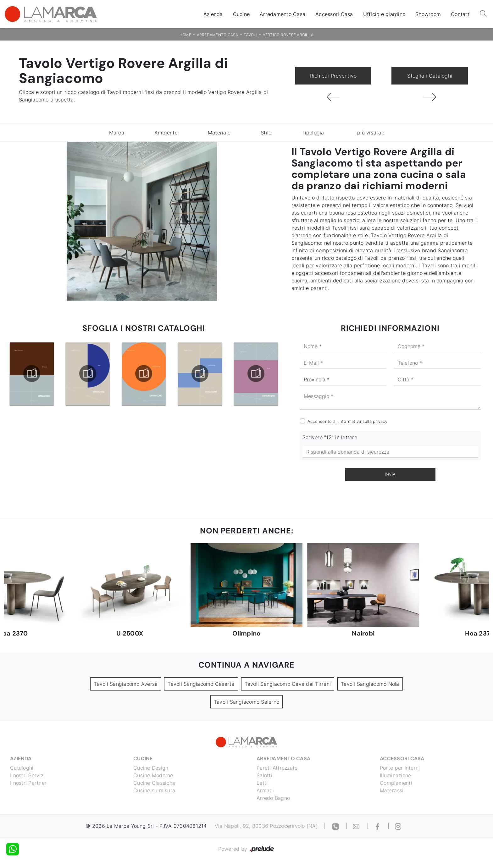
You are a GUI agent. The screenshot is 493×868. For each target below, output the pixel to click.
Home (185, 35)
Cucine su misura (154, 790)
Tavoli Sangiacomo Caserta (201, 684)
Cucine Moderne (153, 775)
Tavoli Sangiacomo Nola (370, 684)
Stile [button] (266, 133)
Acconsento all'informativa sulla (347, 421)
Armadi (265, 790)
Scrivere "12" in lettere (330, 437)
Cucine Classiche (154, 783)
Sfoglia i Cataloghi (430, 76)
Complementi (396, 783)
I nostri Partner (28, 783)
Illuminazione (395, 775)
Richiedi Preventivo (333, 76)
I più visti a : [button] (369, 133)
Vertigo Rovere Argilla (288, 35)
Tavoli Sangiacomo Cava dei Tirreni (288, 684)
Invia (390, 474)
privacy (380, 421)
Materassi (392, 790)
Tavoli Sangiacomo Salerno (246, 702)
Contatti (461, 14)
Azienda (213, 14)
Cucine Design (151, 768)
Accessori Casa (334, 14)
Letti (262, 783)
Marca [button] (117, 133)
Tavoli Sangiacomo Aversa (126, 684)
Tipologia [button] (313, 133)
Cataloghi (22, 768)
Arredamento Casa (283, 14)
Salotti (264, 775)
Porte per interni (400, 768)
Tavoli (250, 35)
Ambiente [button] (166, 133)
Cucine (241, 14)
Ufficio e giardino (384, 14)
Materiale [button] (219, 133)
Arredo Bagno (273, 798)
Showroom (428, 14)
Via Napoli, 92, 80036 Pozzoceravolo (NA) (266, 826)
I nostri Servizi (27, 775)
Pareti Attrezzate (277, 768)
